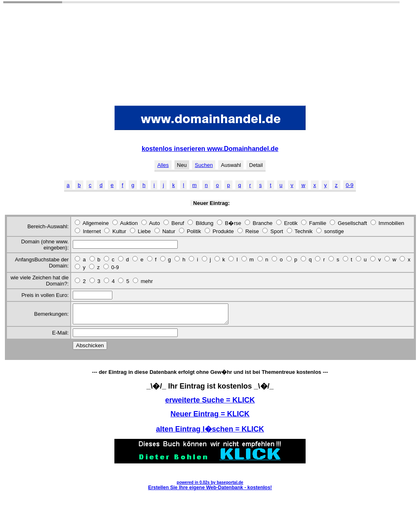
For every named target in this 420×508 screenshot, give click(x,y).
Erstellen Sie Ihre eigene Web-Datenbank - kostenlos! (210, 491)
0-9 (350, 185)
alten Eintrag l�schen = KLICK (210, 433)
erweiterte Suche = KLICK (210, 404)
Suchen (204, 165)
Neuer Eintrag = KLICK (210, 418)
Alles (163, 165)
